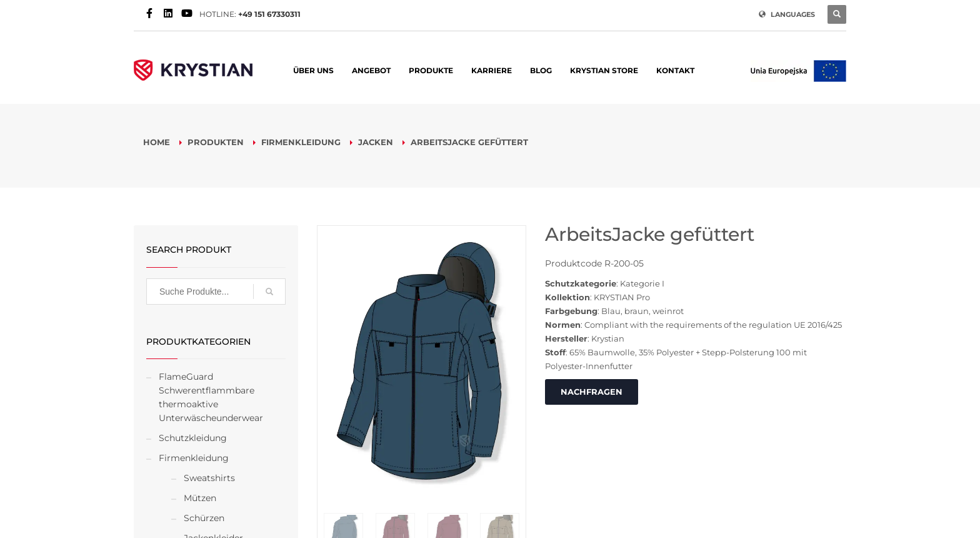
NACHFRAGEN (592, 392)
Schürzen (204, 518)
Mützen (200, 498)
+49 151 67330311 (269, 14)
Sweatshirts (209, 478)
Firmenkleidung (194, 458)
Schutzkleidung (193, 438)
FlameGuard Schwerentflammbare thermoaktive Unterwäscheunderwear (211, 397)
